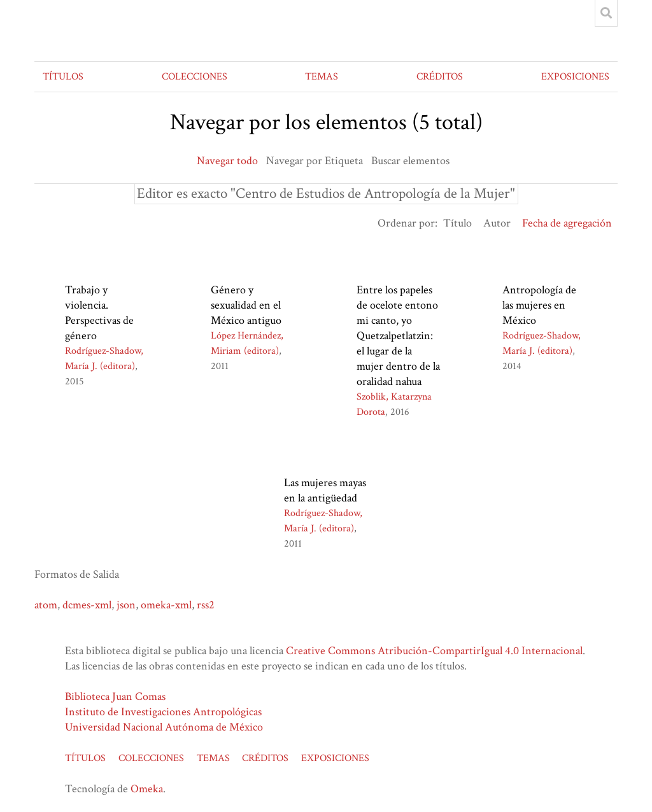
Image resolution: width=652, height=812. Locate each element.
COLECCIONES (195, 77)
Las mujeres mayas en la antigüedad (325, 490)
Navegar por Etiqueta (315, 161)
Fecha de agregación (567, 223)
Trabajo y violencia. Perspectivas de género (99, 313)
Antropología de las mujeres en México (539, 305)
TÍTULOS (63, 77)
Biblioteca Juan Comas (115, 696)
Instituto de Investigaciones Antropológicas (163, 712)
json (126, 605)
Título (457, 223)
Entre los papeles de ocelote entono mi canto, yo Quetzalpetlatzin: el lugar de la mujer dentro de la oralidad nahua (398, 336)
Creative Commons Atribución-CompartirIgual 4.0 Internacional (434, 651)
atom (46, 605)
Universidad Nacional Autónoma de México (164, 727)
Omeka (147, 789)
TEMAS (322, 77)
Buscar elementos (410, 161)
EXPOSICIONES (575, 77)
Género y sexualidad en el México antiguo (246, 305)
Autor (497, 223)
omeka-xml (166, 605)
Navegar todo (227, 161)
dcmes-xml (87, 605)
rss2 (206, 605)
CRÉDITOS (440, 77)
